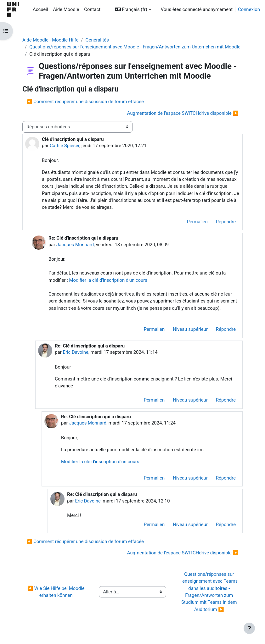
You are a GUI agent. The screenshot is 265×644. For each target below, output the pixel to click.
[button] (133, 9)
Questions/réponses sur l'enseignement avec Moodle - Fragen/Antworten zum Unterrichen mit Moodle (135, 47)
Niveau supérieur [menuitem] (190, 329)
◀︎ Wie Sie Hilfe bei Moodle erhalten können (57, 592)
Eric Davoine (75, 352)
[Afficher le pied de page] (249, 628)
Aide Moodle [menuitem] (66, 9)
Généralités (97, 40)
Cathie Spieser (65, 146)
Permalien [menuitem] (197, 222)
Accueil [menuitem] (40, 9)
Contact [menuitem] (92, 9)
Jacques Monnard (75, 245)
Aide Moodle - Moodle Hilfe (50, 40)
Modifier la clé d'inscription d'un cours (108, 280)
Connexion (249, 9)
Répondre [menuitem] (226, 222)
